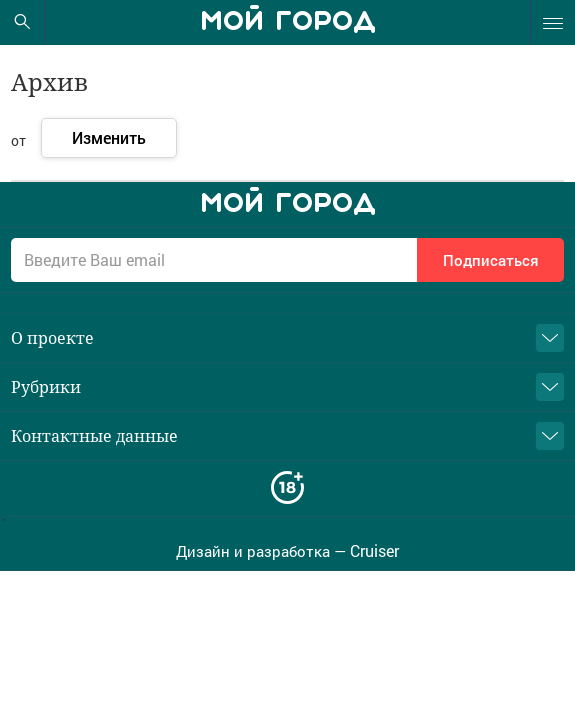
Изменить (109, 137)
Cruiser (374, 551)
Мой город (288, 22)
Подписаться (491, 260)
